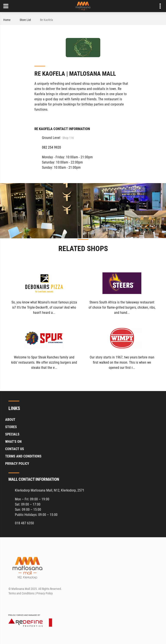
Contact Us (15, 449)
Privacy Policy (17, 464)
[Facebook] (11, 604)
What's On (13, 442)
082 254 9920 (51, 147)
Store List (25, 20)
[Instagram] (19, 604)
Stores (11, 427)
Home (7, 20)
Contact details (158, 6)
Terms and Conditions (23, 456)
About (10, 420)
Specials (12, 434)
